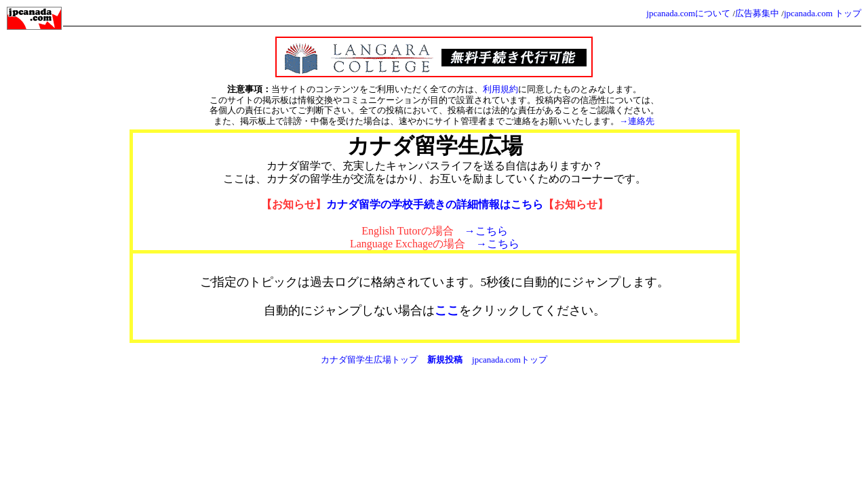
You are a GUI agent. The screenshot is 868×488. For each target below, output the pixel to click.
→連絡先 (637, 121)
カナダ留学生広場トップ (369, 360)
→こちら (486, 231)
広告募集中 (757, 13)
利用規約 (500, 89)
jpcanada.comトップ (510, 360)
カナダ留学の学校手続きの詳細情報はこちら (435, 204)
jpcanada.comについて (688, 13)
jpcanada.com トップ (823, 13)
